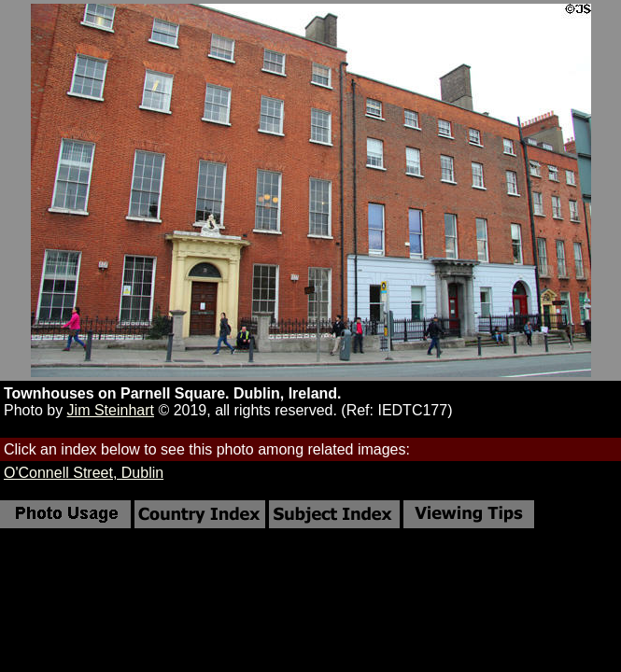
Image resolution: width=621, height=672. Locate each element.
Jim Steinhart (111, 410)
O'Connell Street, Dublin (84, 473)
